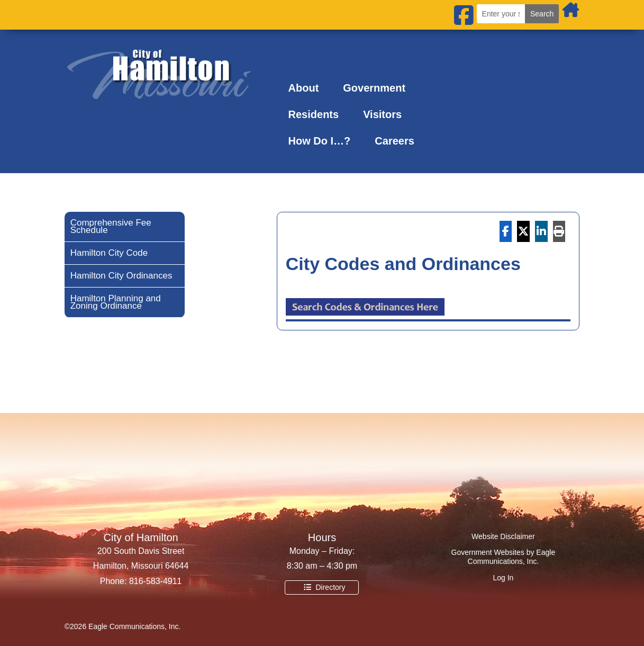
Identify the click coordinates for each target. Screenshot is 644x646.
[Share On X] (523, 231)
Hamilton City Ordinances (121, 276)
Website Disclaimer (503, 536)
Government (374, 88)
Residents (314, 114)
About (304, 88)
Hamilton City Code (109, 254)
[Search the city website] (501, 14)
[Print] (559, 231)
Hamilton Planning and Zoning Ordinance (116, 303)
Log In (503, 578)
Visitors (382, 114)
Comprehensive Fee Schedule (111, 227)
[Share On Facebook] (506, 231)
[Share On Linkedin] (541, 231)
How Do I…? (320, 141)
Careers (394, 141)
